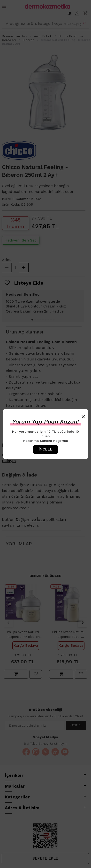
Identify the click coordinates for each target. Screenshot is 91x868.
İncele (45, 449)
